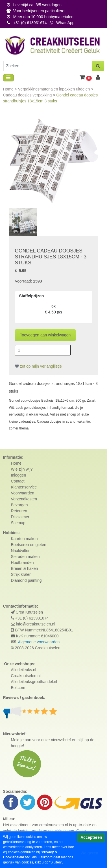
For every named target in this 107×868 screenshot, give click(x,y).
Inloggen (19, 475)
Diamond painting (26, 580)
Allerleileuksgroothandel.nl (34, 682)
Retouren (19, 511)
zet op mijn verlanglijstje (39, 366)
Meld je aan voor (26, 740)
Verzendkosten (24, 499)
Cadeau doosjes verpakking (28, 95)
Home (9, 89)
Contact (18, 481)
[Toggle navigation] (8, 78)
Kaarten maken (24, 539)
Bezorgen (19, 505)
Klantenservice (24, 487)
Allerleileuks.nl (24, 670)
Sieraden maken (25, 557)
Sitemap (18, 523)
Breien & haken (25, 568)
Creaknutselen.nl (26, 676)
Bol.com (18, 688)
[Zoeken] (48, 66)
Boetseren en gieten (29, 545)
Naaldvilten (21, 551)
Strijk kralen (21, 574)
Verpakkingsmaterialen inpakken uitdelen (54, 89)
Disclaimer (20, 517)
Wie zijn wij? (22, 469)
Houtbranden (22, 562)
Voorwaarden (23, 493)
